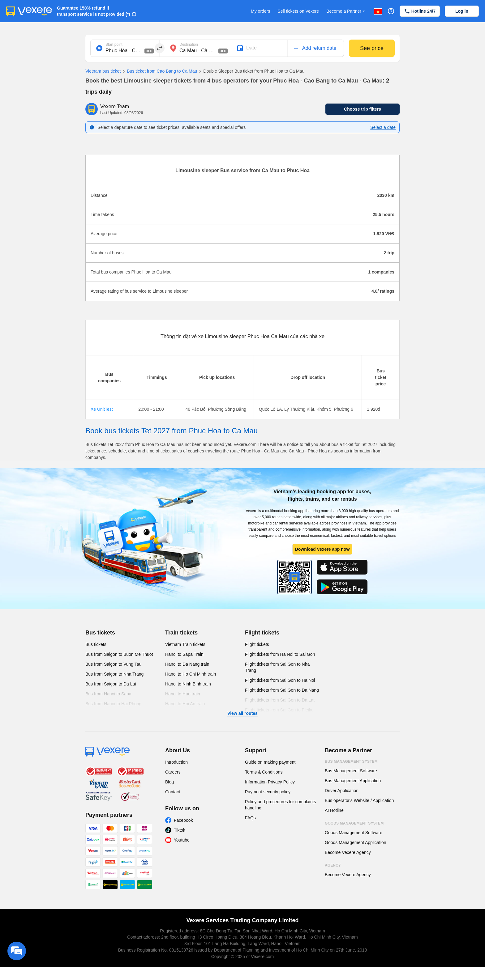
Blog (170, 782)
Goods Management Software (354, 833)
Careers (173, 772)
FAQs (250, 818)
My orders (260, 11)
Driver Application (342, 791)
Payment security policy (268, 792)
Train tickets (181, 633)
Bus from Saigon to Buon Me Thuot (119, 654)
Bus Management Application (353, 781)
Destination (189, 45)
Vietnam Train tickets (185, 644)
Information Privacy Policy (270, 782)
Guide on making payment (270, 762)
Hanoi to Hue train (183, 694)
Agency (333, 865)
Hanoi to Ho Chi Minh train (191, 674)
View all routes (242, 713)
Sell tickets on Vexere (298, 11)
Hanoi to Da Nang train (187, 664)
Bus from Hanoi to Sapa (108, 694)
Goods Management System (354, 823)
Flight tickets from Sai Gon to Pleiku (279, 710)
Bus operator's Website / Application (359, 800)
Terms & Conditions (264, 772)
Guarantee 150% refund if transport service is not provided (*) (94, 11)
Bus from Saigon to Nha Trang (114, 674)
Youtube (182, 840)
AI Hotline (334, 810)
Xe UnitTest (102, 409)
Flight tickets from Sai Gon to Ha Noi (280, 680)
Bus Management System (351, 762)
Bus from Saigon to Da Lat (111, 684)
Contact (173, 792)
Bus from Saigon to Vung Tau (113, 664)
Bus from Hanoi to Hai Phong (113, 704)
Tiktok (180, 830)
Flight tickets (262, 633)
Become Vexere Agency (348, 852)
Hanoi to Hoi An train (185, 704)
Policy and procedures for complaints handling (281, 805)
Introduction (176, 762)
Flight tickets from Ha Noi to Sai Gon (280, 654)
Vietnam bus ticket (103, 71)
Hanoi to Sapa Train (184, 654)
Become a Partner (346, 11)
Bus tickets (100, 633)
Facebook (183, 820)
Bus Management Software (351, 771)
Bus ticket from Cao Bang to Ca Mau (159, 71)
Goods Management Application (355, 842)
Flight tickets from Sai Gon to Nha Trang (277, 667)
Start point (114, 45)
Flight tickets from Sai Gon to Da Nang (282, 690)
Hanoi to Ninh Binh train (188, 684)
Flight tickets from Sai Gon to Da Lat (280, 700)
